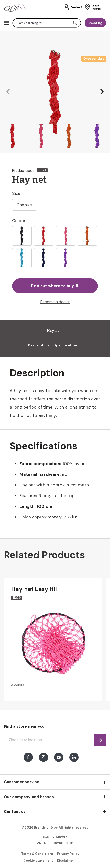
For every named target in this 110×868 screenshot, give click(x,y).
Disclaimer (66, 861)
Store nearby (97, 7)
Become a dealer (55, 302)
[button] (8, 92)
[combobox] (47, 23)
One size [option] (24, 205)
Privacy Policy (68, 854)
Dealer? (76, 7)
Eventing (95, 23)
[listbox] (55, 247)
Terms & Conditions (37, 854)
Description (38, 345)
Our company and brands (29, 797)
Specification (65, 345)
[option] (22, 236)
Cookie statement (38, 861)
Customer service (22, 782)
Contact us (15, 812)
